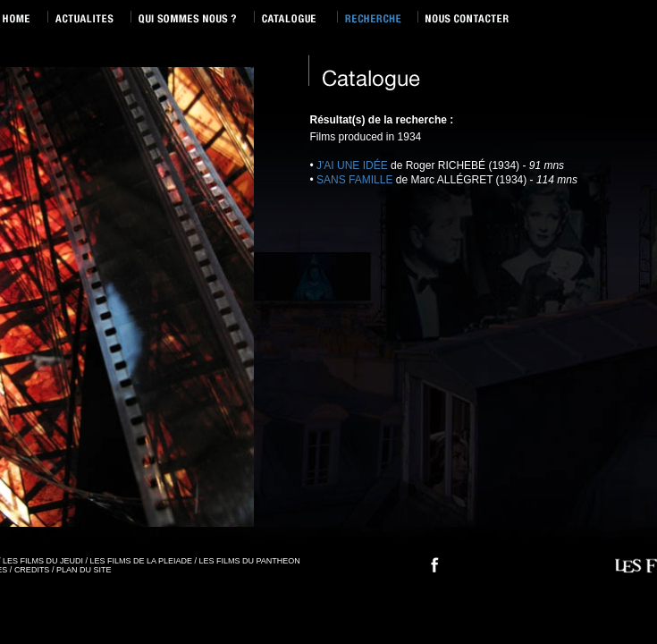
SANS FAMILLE (354, 180)
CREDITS (32, 570)
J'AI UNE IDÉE (352, 165)
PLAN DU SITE (84, 570)
